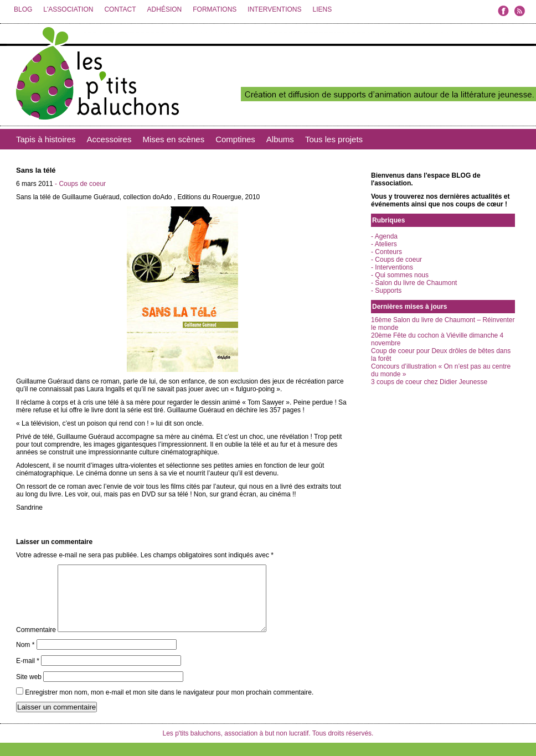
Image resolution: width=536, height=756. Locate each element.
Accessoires (109, 139)
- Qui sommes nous (400, 275)
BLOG (23, 9)
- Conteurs (386, 252)
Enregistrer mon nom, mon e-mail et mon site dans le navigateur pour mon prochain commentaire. (169, 706)
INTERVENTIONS (274, 9)
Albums (280, 139)
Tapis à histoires (46, 139)
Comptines (235, 139)
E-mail (28, 674)
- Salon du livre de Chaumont (414, 283)
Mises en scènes (173, 139)
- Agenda (384, 236)
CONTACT (120, 9)
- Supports (386, 291)
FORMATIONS (215, 9)
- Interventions (392, 267)
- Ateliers (384, 244)
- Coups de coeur (80, 184)
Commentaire (36, 643)
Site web (29, 690)
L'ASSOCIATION (68, 9)
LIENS (322, 9)
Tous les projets (334, 139)
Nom (25, 658)
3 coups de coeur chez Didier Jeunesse (429, 382)
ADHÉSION (165, 9)
